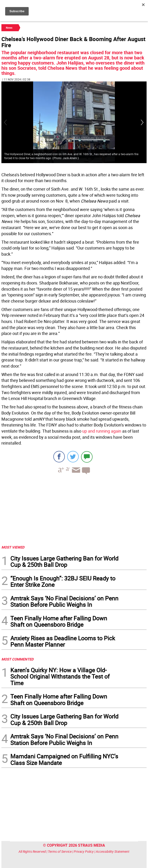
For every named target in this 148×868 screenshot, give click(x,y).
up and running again (102, 431)
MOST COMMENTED (18, 659)
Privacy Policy (84, 851)
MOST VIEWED (13, 547)
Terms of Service (60, 851)
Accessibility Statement (113, 851)
